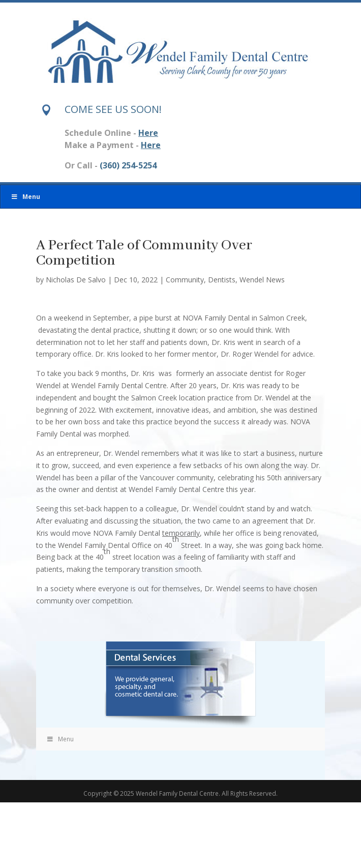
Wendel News (262, 280)
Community (185, 280)
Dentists (222, 280)
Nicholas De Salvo (76, 280)
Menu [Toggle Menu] (25, 197)
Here (148, 133)
